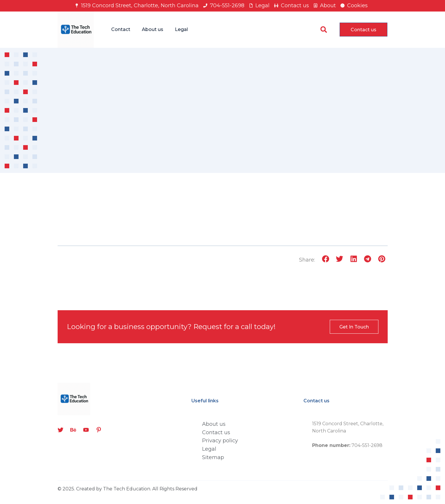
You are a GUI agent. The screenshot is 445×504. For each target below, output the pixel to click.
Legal (181, 29)
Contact (121, 29)
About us (153, 29)
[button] (324, 30)
